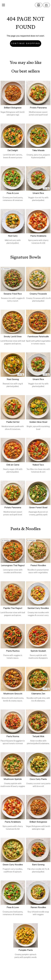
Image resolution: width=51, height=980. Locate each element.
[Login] (39, 5)
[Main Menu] (3, 5)
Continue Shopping (26, 44)
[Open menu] (46, 5)
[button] (25, 5)
